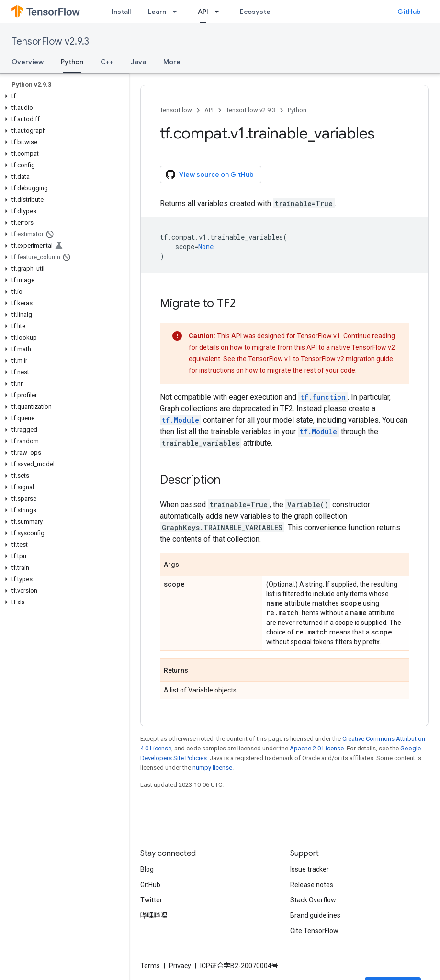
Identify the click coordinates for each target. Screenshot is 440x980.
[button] (62, 96)
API (209, 110)
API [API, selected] (203, 12)
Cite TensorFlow (314, 931)
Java (138, 62)
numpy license (212, 767)
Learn (157, 12)
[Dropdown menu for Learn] (178, 12)
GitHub (409, 12)
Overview (28, 62)
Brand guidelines (315, 915)
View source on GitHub (210, 174)
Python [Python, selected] (72, 62)
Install (121, 12)
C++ (107, 62)
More (172, 62)
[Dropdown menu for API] (220, 12)
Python (297, 110)
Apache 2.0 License (317, 748)
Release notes (312, 885)
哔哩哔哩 (154, 915)
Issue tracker (310, 869)
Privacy (180, 966)
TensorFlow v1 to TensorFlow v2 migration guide (321, 359)
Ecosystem (258, 12)
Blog (147, 869)
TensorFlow (176, 110)
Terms (150, 966)
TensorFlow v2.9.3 (50, 41)
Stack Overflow (313, 900)
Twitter (151, 900)
